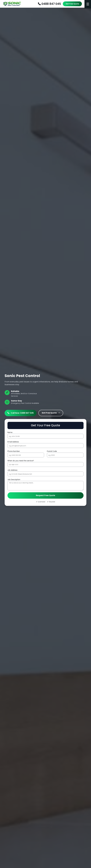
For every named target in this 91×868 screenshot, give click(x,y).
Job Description (14, 480)
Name (10, 432)
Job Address (12, 470)
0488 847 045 (49, 4)
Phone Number (14, 451)
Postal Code (52, 451)
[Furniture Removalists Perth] (12, 4)
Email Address (13, 442)
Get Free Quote (72, 4)
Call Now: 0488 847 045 (21, 413)
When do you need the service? (21, 461)
